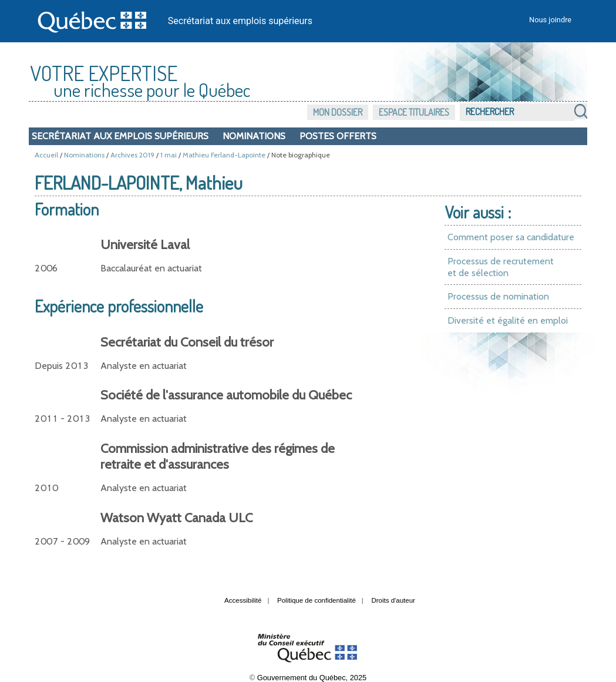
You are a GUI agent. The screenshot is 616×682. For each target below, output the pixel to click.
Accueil (46, 155)
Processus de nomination (498, 296)
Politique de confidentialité (317, 600)
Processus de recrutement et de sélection (501, 267)
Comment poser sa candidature (511, 237)
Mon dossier (338, 112)
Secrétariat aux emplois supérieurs (240, 21)
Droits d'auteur (393, 600)
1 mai (169, 155)
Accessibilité (243, 600)
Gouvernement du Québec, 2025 (312, 678)
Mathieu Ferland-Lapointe (224, 155)
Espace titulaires (414, 112)
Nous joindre (550, 20)
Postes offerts (338, 136)
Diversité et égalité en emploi (508, 320)
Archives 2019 (132, 155)
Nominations (254, 136)
